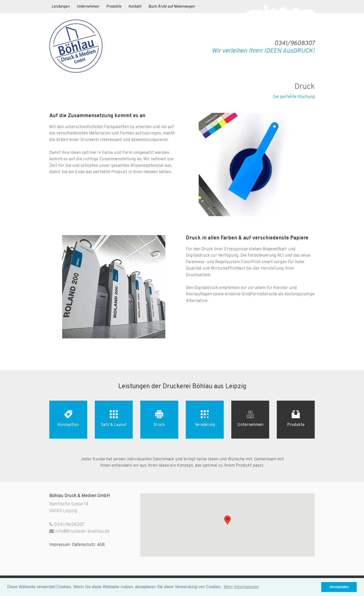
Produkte (114, 7)
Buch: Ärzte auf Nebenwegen (172, 7)
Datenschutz (84, 545)
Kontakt (135, 7)
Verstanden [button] (339, 587)
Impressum (60, 545)
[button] (316, 587)
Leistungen (61, 7)
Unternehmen (88, 7)
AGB (101, 545)
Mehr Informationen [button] (241, 587)
